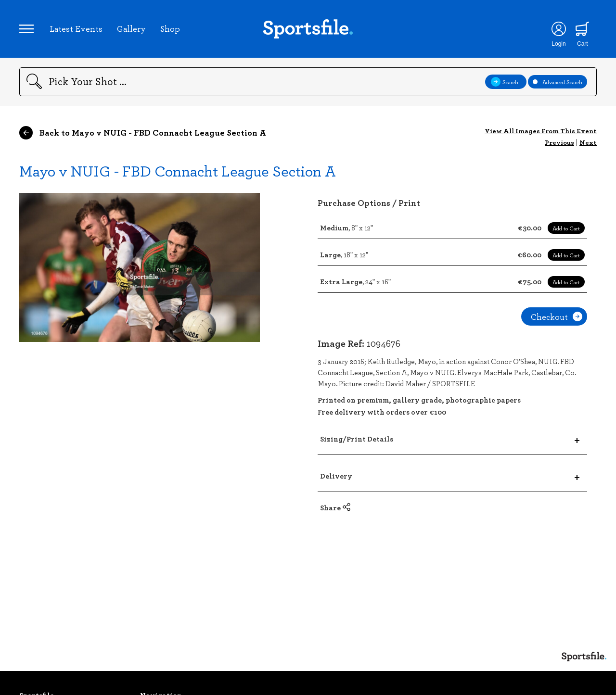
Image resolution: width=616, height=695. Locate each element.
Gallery (131, 28)
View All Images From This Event (541, 131)
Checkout (557, 316)
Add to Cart (566, 228)
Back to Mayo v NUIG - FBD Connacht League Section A (143, 133)
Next (588, 142)
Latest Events (76, 28)
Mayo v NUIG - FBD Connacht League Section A (178, 171)
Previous (559, 142)
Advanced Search (558, 82)
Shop (170, 28)
